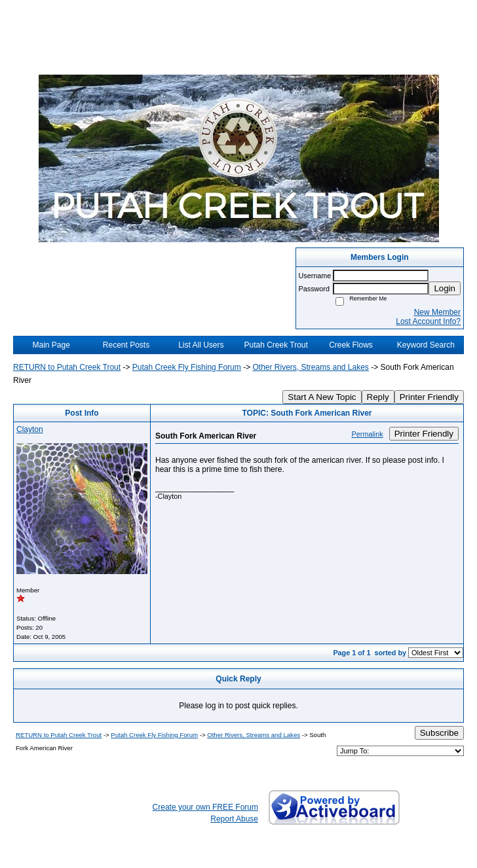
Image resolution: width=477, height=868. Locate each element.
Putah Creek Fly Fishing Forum (187, 367)
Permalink (368, 434)
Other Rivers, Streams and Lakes (310, 367)
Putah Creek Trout (276, 345)
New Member (437, 312)
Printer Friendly (429, 397)
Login (445, 288)
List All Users (201, 345)
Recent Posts (126, 345)
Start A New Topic (322, 397)
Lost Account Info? (428, 321)
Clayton (30, 429)
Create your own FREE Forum (205, 807)
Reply (378, 397)
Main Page (51, 345)
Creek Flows (351, 345)
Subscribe (439, 733)
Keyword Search (426, 345)
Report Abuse (234, 819)
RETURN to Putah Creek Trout (67, 367)
